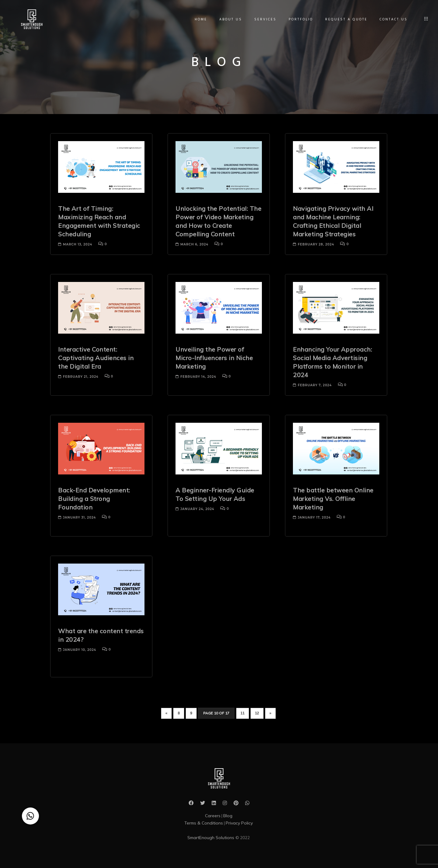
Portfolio (299, 19)
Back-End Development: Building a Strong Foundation (94, 499)
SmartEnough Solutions (211, 838)
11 (243, 713)
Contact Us (392, 19)
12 (257, 713)
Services (264, 19)
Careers (213, 816)
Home (199, 19)
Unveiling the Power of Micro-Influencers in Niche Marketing (214, 358)
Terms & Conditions (204, 823)
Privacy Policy (239, 823)
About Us (229, 19)
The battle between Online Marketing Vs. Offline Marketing (333, 499)
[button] (30, 816)
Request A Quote (345, 19)
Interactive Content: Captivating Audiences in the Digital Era (96, 358)
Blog (228, 816)
